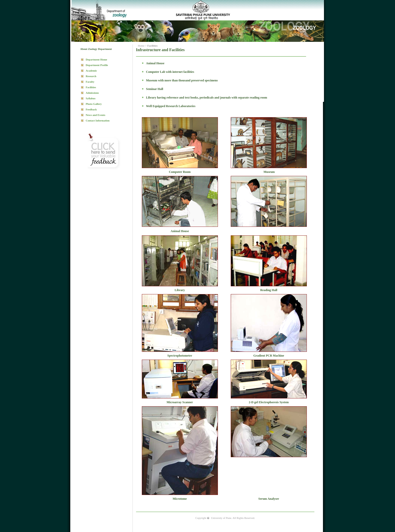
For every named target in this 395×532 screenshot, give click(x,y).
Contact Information (97, 121)
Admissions (92, 93)
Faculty (90, 82)
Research (91, 76)
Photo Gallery (94, 104)
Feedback (91, 109)
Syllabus (91, 98)
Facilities (91, 87)
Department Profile (97, 65)
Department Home (96, 60)
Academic (91, 71)
